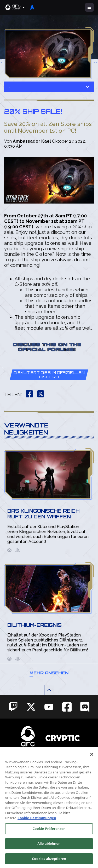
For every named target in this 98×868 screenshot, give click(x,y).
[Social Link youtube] (49, 707)
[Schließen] (92, 760)
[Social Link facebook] (67, 707)
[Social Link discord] (85, 707)
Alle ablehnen (49, 849)
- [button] (49, 87)
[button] (15, 7)
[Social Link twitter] (31, 707)
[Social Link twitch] (13, 707)
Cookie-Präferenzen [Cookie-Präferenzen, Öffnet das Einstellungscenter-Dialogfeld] (49, 835)
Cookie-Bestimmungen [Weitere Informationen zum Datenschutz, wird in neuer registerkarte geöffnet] (37, 824)
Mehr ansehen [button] (49, 673)
